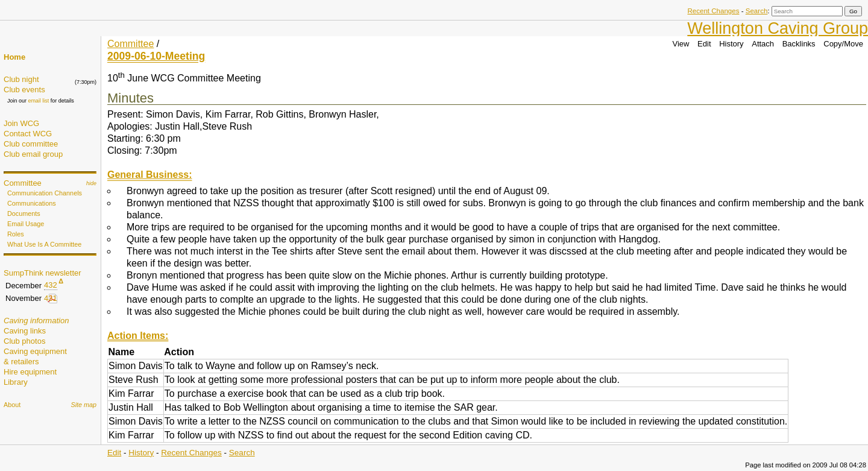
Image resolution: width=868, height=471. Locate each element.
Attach (763, 44)
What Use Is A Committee (44, 244)
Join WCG (21, 123)
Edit (704, 44)
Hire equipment (30, 372)
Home (14, 57)
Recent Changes (713, 11)
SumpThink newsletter (42, 273)
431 (51, 298)
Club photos (24, 341)
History (731, 44)
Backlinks (799, 44)
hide (91, 183)
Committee (23, 183)
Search (757, 11)
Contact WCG (28, 134)
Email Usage (26, 224)
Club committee (31, 144)
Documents (24, 213)
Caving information (36, 321)
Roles (16, 234)
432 (51, 285)
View (681, 44)
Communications (32, 203)
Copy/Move (843, 44)
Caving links (25, 331)
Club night (21, 79)
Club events (24, 90)
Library (16, 382)
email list (38, 101)
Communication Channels (45, 193)
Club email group (33, 154)
